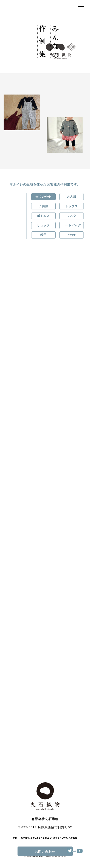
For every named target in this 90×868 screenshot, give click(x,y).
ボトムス (43, 216)
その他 (72, 235)
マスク (72, 216)
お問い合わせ (54, 852)
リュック (43, 225)
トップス (71, 206)
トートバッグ (72, 225)
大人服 (72, 197)
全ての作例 (43, 197)
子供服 (43, 206)
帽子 (44, 235)
